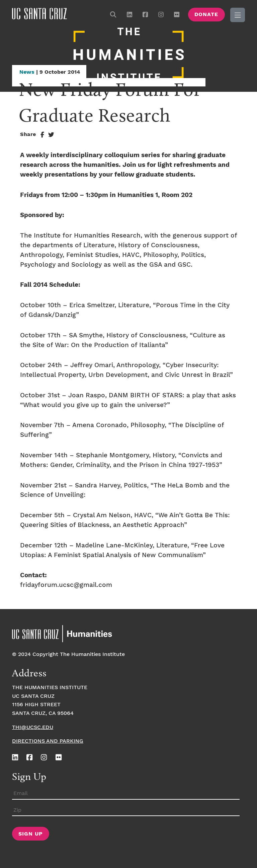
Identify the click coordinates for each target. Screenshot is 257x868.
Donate (206, 15)
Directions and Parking (48, 741)
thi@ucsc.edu (33, 727)
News (27, 72)
